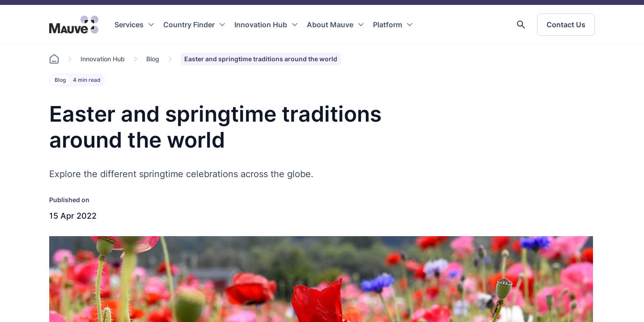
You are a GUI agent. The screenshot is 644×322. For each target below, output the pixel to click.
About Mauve (330, 25)
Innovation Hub (261, 25)
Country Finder (189, 25)
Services (129, 25)
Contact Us (566, 25)
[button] (521, 25)
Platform (388, 25)
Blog (153, 59)
